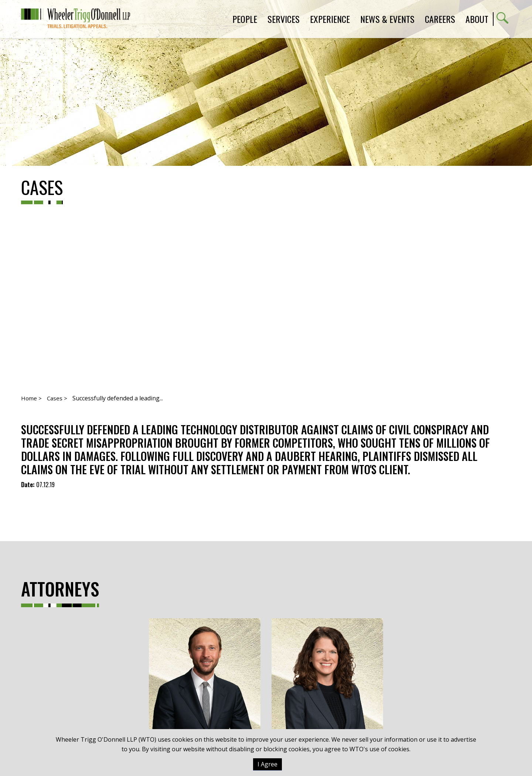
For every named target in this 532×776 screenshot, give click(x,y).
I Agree (267, 764)
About (477, 19)
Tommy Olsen (205, 683)
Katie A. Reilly (327, 683)
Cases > (57, 398)
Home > (31, 398)
